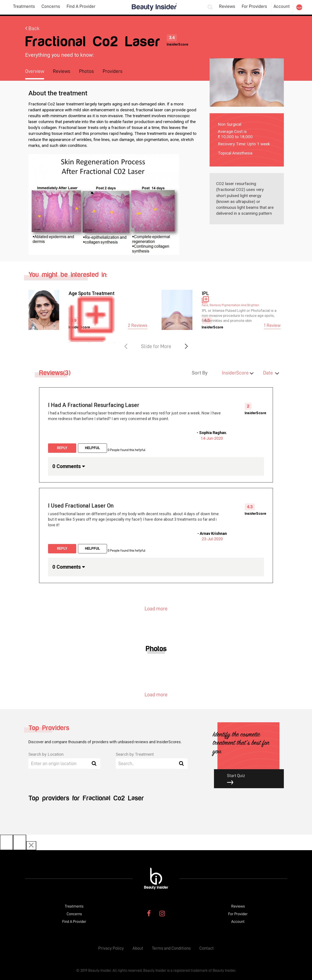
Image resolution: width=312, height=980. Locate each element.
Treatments (24, 6)
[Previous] (7, 842)
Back (32, 28)
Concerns (51, 6)
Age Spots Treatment (91, 293)
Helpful (92, 448)
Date (268, 373)
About (138, 948)
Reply (62, 448)
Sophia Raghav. (213, 433)
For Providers (254, 6)
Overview (35, 71)
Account (282, 6)
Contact (207, 948)
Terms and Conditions (171, 948)
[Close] (31, 846)
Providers (113, 71)
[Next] (20, 842)
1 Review (272, 325)
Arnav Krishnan (213, 533)
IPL (205, 293)
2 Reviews (138, 325)
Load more (156, 609)
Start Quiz (252, 779)
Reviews (227, 6)
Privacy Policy (111, 948)
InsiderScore (235, 373)
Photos (86, 71)
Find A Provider (81, 6)
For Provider (238, 914)
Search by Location (46, 754)
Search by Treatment (135, 754)
